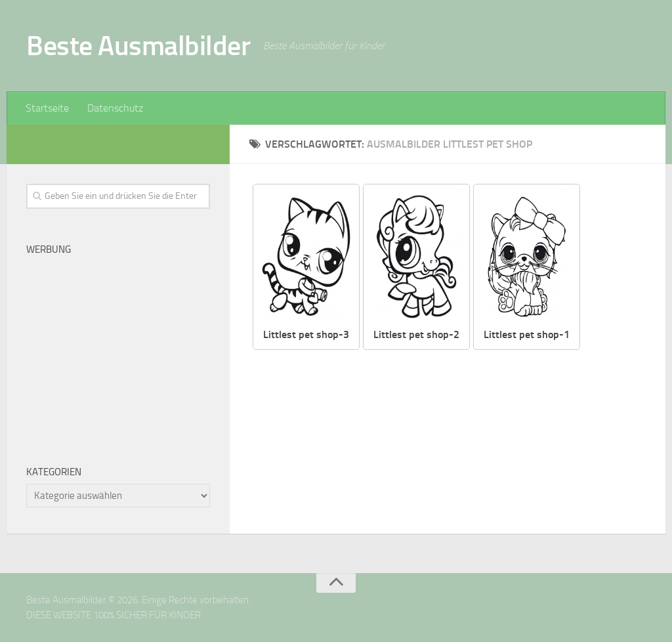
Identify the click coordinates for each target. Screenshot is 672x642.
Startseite (47, 108)
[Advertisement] (118, 349)
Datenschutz (115, 108)
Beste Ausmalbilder (138, 46)
